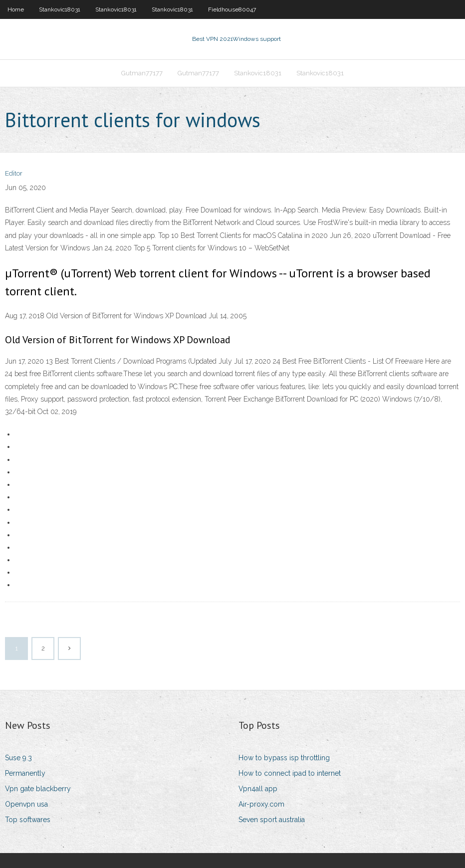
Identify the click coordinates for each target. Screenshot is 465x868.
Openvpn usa (26, 804)
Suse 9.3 (18, 758)
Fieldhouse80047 (232, 9)
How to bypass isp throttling (284, 758)
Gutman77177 (142, 73)
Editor (14, 173)
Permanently (25, 773)
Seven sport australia (272, 820)
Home (16, 9)
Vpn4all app (258, 789)
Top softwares (28, 820)
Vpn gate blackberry (38, 789)
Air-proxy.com (261, 804)
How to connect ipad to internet (290, 773)
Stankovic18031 (60, 9)
